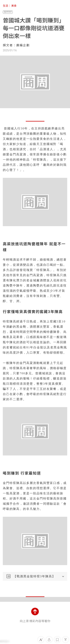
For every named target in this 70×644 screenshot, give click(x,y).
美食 (14, 6)
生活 (5, 6)
